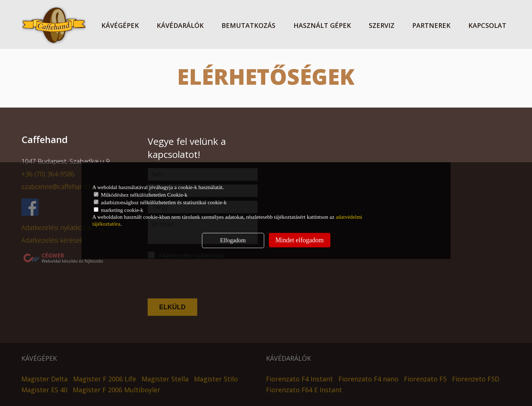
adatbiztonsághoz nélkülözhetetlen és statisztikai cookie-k (160, 202)
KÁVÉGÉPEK (120, 25)
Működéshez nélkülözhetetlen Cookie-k (141, 195)
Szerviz (382, 25)
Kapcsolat (487, 25)
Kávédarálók (180, 25)
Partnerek (431, 25)
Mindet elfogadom (299, 240)
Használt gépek (322, 25)
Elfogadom (233, 240)
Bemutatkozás (248, 25)
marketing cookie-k (119, 210)
